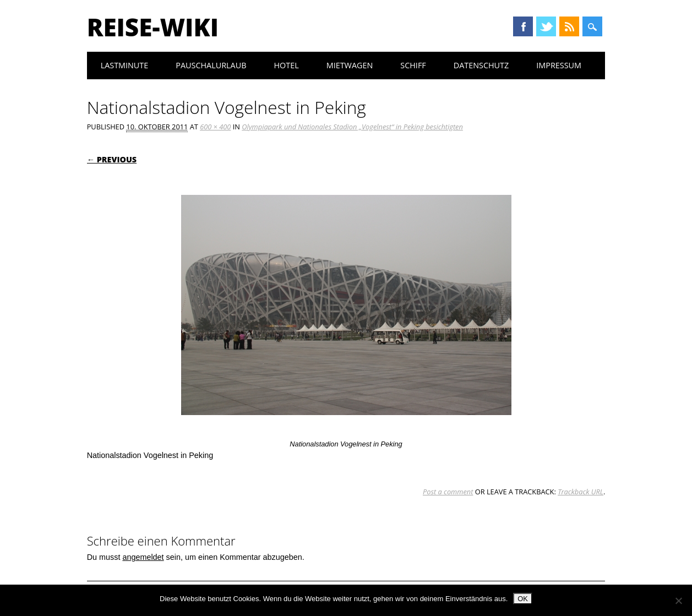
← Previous (112, 159)
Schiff (413, 65)
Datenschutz (481, 65)
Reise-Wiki (153, 27)
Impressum (559, 65)
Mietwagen (350, 65)
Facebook (523, 26)
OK (523, 599)
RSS (569, 26)
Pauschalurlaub (211, 65)
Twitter (546, 26)
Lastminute (125, 65)
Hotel (286, 65)
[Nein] (678, 601)
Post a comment (448, 492)
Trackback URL (581, 492)
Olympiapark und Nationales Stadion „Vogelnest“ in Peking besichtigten (352, 127)
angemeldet (143, 557)
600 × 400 (215, 127)
